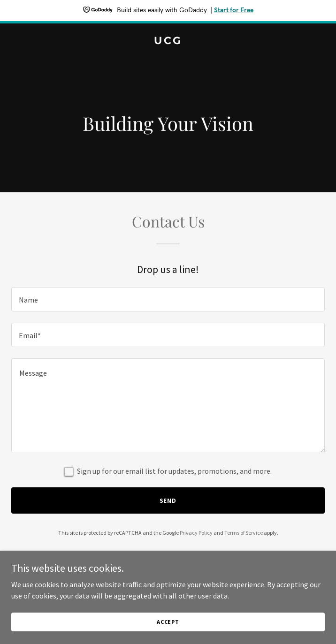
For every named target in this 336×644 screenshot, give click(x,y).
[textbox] (168, 299)
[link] (168, 41)
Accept (168, 622)
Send (168, 500)
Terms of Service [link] (244, 533)
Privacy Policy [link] (196, 533)
